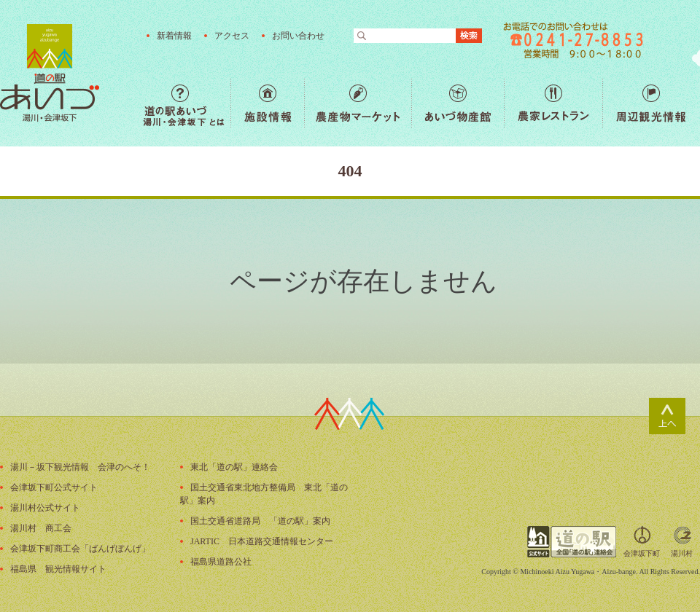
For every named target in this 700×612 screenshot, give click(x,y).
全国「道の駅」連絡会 (572, 542)
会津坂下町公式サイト (54, 487)
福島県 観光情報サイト (58, 569)
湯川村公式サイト (45, 508)
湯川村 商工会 (41, 528)
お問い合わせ (298, 36)
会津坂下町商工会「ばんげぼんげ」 (80, 549)
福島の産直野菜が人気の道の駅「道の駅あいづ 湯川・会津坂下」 (50, 73)
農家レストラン (553, 103)
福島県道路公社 (221, 562)
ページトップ (667, 416)
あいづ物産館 (458, 103)
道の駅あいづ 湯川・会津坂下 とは (187, 103)
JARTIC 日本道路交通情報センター (262, 541)
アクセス (232, 36)
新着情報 (174, 36)
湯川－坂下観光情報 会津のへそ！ (80, 467)
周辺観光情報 (651, 103)
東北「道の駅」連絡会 (234, 467)
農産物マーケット (358, 103)
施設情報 (267, 103)
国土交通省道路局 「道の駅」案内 (260, 521)
